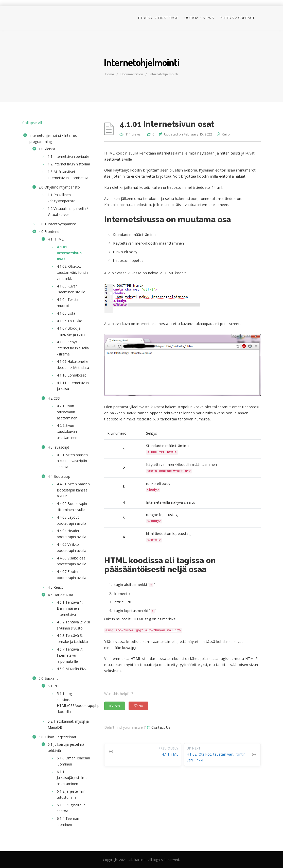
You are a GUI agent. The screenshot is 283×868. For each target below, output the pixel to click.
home (110, 74)
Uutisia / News (199, 18)
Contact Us (161, 727)
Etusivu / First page (158, 18)
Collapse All (32, 123)
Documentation (132, 74)
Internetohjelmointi (164, 74)
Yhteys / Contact (237, 18)
